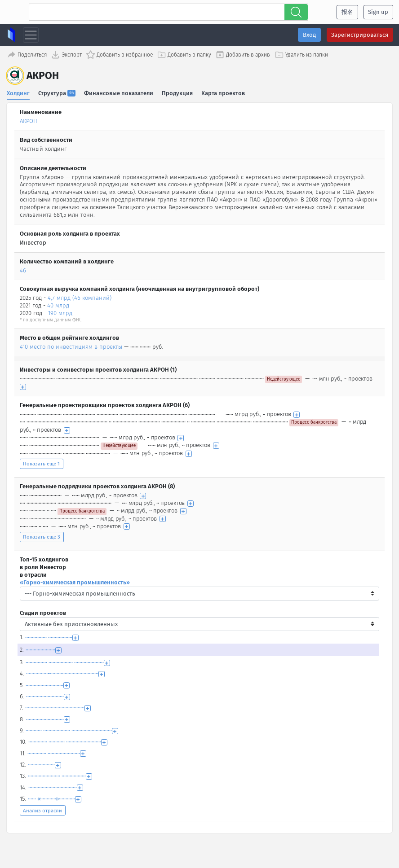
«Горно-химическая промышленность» (75, 581)
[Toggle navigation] (31, 35)
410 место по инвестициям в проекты (71, 345)
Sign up (378, 12)
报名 (347, 12)
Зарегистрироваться (360, 35)
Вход (309, 35)
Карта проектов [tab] (224, 92)
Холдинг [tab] (18, 92)
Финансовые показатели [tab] (119, 92)
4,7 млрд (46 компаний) (80, 297)
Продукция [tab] (178, 92)
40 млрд (58, 305)
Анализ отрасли (42, 809)
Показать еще (41, 463)
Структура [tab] (57, 92)
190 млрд (60, 312)
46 (23, 269)
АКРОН (29, 120)
